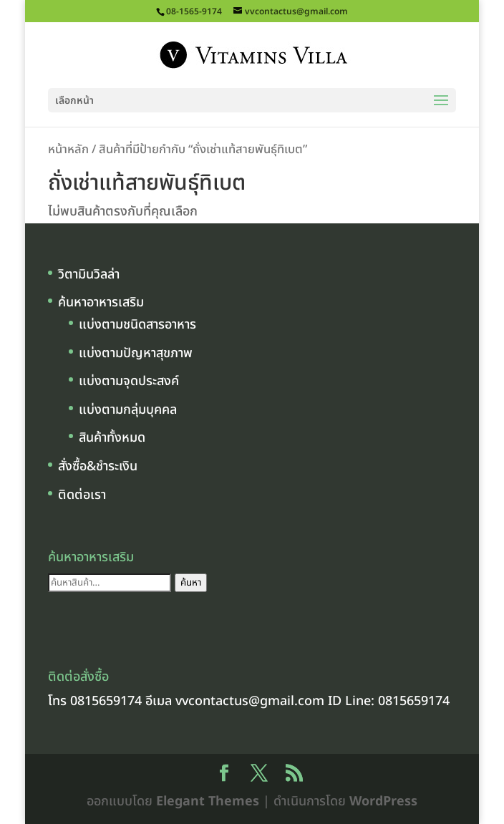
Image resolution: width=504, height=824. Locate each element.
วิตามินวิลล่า (89, 275)
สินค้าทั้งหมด (112, 438)
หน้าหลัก (68, 149)
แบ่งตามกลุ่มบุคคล (128, 410)
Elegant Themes (208, 801)
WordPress (383, 801)
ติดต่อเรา (82, 495)
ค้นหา (191, 583)
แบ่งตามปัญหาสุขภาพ (136, 353)
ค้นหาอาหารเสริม (101, 302)
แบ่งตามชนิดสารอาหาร (137, 325)
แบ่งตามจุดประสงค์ (129, 381)
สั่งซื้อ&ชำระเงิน (98, 466)
